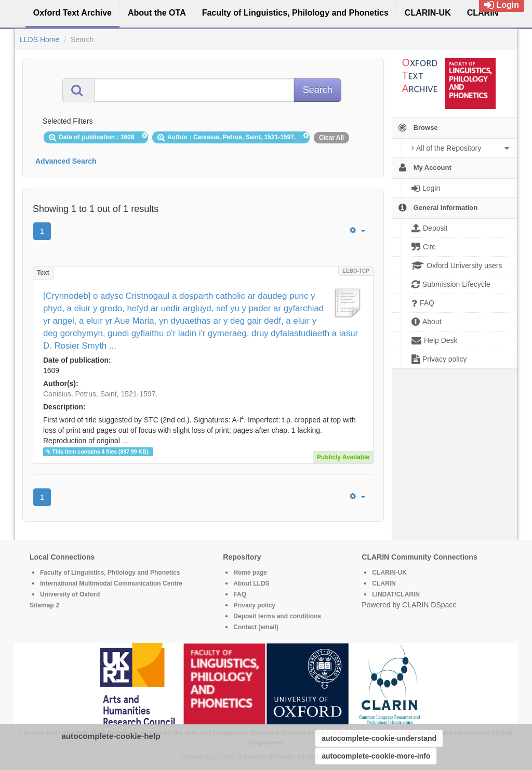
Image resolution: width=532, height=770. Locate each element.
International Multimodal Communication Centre (111, 583)
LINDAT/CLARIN (396, 594)
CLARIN (384, 583)
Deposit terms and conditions (277, 616)
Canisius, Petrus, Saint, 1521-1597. (100, 394)
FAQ (240, 594)
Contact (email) (256, 627)
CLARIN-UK (389, 573)
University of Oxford (70, 594)
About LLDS (251, 583)
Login (502, 5)
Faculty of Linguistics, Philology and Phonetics (110, 573)
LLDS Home (39, 39)
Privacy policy (254, 605)
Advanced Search (66, 161)
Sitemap (42, 605)
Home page (250, 573)
